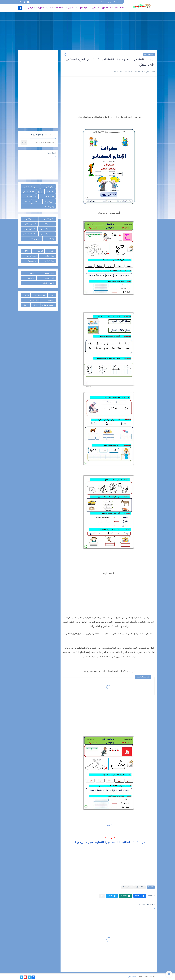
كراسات (31, 278)
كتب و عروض (49, 278)
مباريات (35, 305)
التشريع (51, 300)
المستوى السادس (47, 234)
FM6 (52, 295)
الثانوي (71, 8)
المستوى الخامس (47, 229)
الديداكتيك (50, 191)
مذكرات (37, 201)
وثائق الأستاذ (49, 206)
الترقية (26, 295)
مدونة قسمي (133, 977)
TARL (27, 251)
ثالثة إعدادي (50, 256)
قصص (32, 273)
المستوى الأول (127, 887)
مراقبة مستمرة (56, 8)
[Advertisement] (87, 32)
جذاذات (51, 239)
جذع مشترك (32, 261)
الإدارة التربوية (49, 186)
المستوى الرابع (30, 229)
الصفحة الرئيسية (117, 8)
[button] (140, 896)
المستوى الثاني (30, 224)
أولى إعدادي (32, 256)
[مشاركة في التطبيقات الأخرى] (102, 896)
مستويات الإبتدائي (100, 8)
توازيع (40, 191)
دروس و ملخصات (34, 239)
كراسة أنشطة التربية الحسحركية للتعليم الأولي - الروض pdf (109, 843)
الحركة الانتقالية (48, 305)
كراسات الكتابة (48, 283)
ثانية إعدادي (50, 261)
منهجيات (27, 201)
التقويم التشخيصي (36, 8)
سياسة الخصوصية (114, 2)
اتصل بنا (101, 2)
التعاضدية (34, 300)
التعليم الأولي (149, 54)
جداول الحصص (28, 191)
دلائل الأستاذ (32, 196)
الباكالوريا (39, 251)
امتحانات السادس (30, 234)
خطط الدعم (50, 196)
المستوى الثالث (48, 224)
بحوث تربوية (49, 273)
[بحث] (20, 8)
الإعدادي (83, 8)
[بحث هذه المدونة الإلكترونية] (42, 143)
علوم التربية (50, 201)
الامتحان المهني (40, 295)
